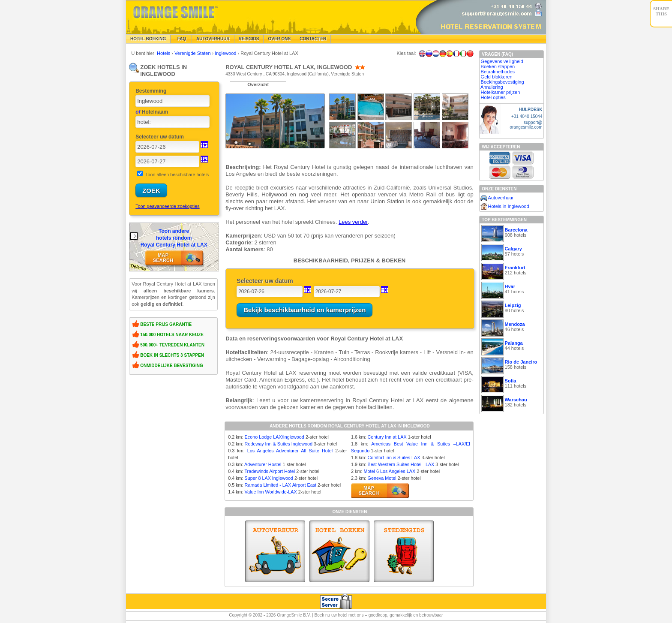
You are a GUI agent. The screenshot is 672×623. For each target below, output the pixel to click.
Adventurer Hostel (263, 464)
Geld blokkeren (497, 77)
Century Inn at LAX (387, 437)
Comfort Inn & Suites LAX (394, 457)
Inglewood (226, 53)
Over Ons (279, 39)
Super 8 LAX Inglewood (269, 478)
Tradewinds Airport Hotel (270, 471)
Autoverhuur (213, 39)
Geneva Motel (382, 478)
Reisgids (249, 39)
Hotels (164, 53)
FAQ (181, 39)
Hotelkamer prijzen (501, 92)
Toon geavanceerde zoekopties (167, 206)
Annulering (492, 87)
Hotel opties (493, 97)
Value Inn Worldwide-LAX (271, 492)
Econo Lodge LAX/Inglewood (274, 437)
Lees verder (353, 222)
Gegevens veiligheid (502, 61)
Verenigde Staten (193, 53)
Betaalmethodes (498, 72)
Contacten (313, 39)
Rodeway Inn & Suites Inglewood (279, 444)
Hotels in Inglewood (509, 206)
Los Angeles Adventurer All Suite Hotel (290, 451)
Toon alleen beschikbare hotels (177, 175)
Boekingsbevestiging (502, 82)
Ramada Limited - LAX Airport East (280, 485)
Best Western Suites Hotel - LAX (401, 464)
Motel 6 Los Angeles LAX (389, 471)
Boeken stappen (498, 66)
